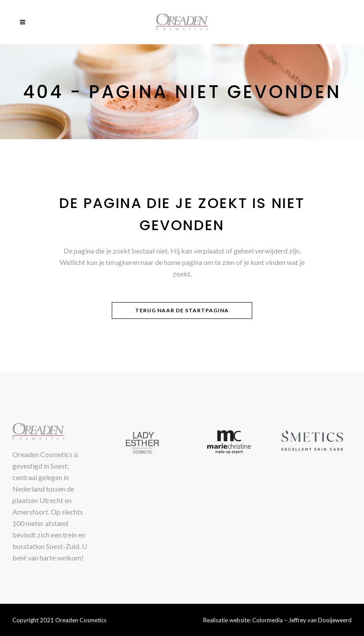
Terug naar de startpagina (182, 310)
